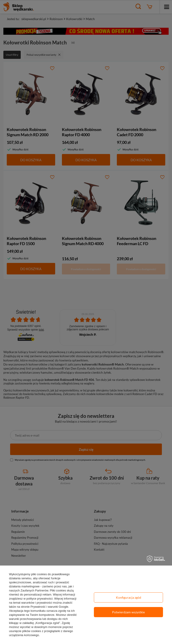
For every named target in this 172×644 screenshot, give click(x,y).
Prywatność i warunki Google (49, 607)
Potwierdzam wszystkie (128, 612)
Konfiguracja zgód (129, 597)
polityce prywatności (39, 599)
